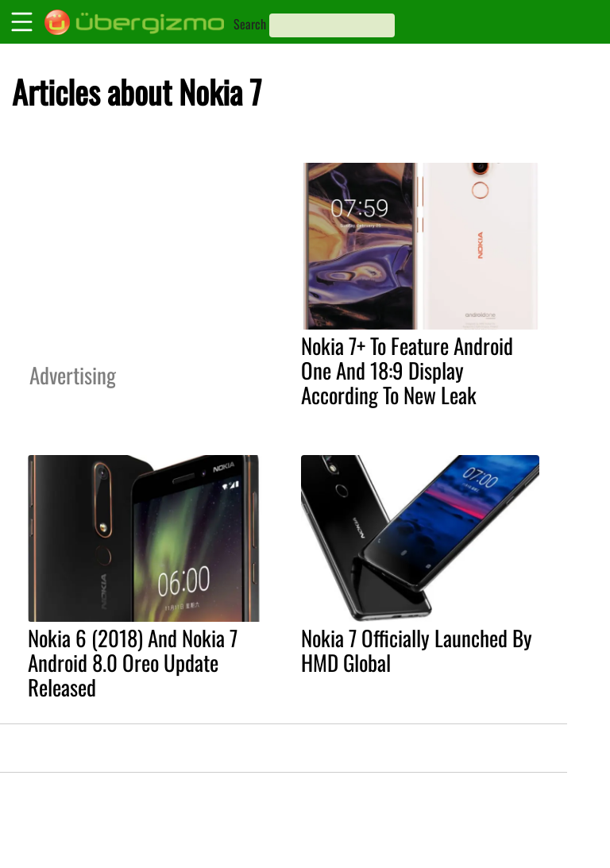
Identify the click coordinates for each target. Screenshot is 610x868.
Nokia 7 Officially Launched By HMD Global (417, 650)
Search (250, 24)
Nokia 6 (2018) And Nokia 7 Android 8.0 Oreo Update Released (133, 662)
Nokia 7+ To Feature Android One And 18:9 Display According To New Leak (407, 370)
